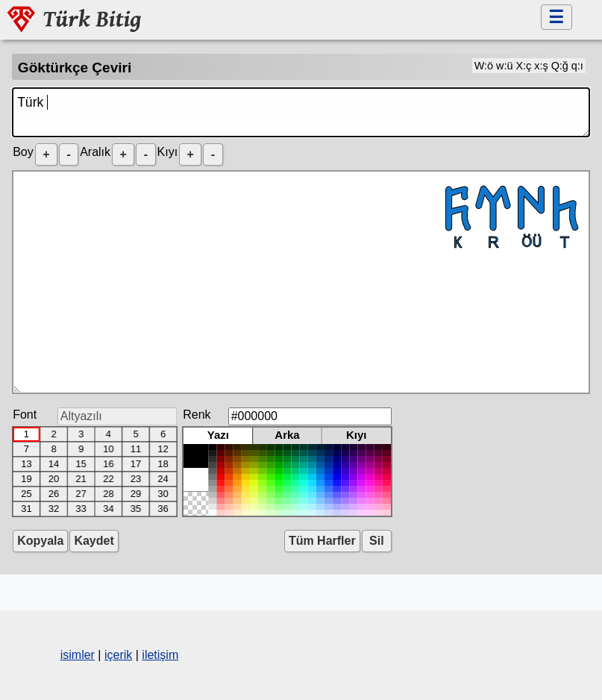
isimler (78, 655)
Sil (377, 541)
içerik (118, 655)
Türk (301, 112)
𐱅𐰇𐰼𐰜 (301, 282)
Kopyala (40, 541)
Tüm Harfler (322, 541)
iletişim (160, 655)
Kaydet (94, 541)
